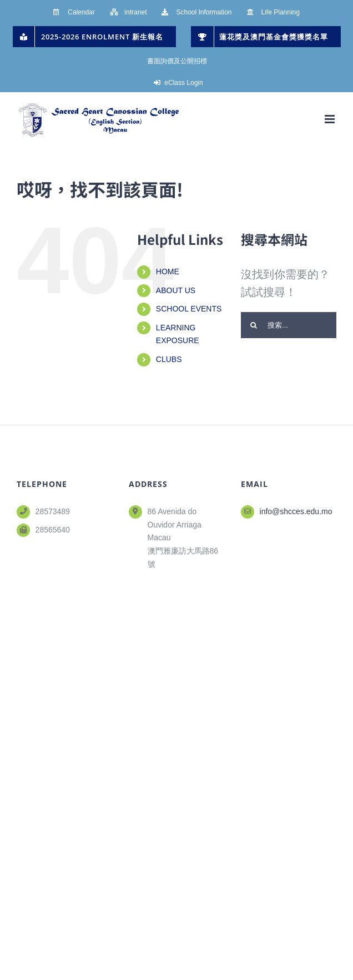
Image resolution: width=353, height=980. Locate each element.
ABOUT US (176, 290)
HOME (168, 272)
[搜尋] (254, 325)
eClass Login (183, 83)
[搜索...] (289, 325)
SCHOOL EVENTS (189, 309)
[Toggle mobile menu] (331, 119)
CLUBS (169, 359)
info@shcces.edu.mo (296, 511)
